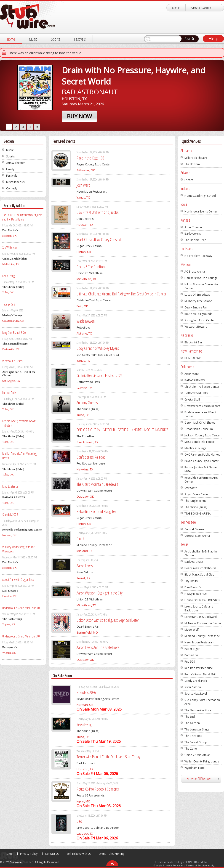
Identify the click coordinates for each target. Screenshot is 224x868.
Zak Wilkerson (10, 248)
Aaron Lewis (85, 566)
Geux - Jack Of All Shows (200, 423)
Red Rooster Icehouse (199, 668)
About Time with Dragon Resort (19, 580)
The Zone (191, 749)
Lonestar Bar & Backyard (201, 617)
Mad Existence (10, 486)
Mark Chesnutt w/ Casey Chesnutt (99, 239)
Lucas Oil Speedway (197, 295)
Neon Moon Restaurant (199, 642)
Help (213, 38)
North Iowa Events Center (201, 211)
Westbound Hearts (12, 361)
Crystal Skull (192, 399)
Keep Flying (8, 276)
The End (190, 717)
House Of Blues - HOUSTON (203, 600)
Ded (79, 821)
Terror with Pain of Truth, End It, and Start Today (108, 757)
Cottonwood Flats (196, 393)
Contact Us (52, 854)
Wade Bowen (86, 321)
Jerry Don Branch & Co (14, 333)
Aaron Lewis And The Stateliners (98, 647)
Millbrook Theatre (196, 158)
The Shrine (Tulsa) (196, 507)
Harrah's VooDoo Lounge (201, 278)
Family (10, 169)
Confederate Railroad (91, 457)
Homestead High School (200, 196)
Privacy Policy (29, 854)
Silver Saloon (193, 687)
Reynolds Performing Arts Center (201, 480)
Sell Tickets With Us (79, 854)
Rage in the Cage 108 (90, 158)
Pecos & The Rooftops (91, 267)
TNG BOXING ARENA (198, 514)
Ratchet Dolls (9, 393)
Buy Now (79, 116)
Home (11, 39)
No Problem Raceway (198, 256)
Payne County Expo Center (201, 461)
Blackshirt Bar (193, 342)
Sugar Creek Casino (197, 494)
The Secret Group (196, 742)
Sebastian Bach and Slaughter (96, 511)
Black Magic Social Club (199, 575)
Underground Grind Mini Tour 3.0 (21, 608)
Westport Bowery (196, 327)
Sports (56, 39)
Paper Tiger (192, 649)
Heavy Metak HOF (196, 594)
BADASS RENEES (195, 380)
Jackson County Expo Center (203, 435)
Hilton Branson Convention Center (202, 286)
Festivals (80, 39)
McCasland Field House (200, 442)
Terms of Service (196, 865)
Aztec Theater (193, 227)
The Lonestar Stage (197, 729)
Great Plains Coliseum (199, 429)
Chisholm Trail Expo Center (202, 387)
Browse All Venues (205, 779)
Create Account (201, 8)
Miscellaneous (15, 182)
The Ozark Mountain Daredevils (97, 484)
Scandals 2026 (10, 515)
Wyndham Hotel (195, 768)
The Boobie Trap (195, 240)
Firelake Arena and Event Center (200, 414)
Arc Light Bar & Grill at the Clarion (201, 553)
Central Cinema (194, 529)
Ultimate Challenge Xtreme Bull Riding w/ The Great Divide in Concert (122, 294)
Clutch (81, 539)
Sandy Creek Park (196, 681)
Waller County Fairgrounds (202, 761)
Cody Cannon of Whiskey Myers (98, 348)
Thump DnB (9, 304)
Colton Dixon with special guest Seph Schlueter (108, 620)
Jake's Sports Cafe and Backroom (199, 608)
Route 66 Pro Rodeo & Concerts (98, 789)
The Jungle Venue (195, 501)
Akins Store (192, 374)
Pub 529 (190, 662)
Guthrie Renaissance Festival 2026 (99, 375)
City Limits (191, 581)
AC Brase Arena (195, 272)
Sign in (176, 8)
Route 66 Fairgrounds (198, 314)
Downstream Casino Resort (202, 406)
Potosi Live (191, 655)
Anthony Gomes (87, 403)
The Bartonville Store (198, 710)
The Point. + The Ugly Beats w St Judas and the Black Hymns (22, 217)
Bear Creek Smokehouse (200, 568)
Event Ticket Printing (112, 854)
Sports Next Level (196, 694)
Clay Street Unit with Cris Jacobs (98, 212)
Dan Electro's (193, 587)
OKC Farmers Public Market (202, 455)
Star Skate (191, 488)
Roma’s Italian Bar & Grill (200, 674)
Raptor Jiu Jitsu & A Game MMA (201, 469)
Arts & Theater (16, 163)
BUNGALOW (192, 358)
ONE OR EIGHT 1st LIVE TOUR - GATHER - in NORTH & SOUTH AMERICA (122, 430)
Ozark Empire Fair (196, 307)
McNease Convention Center (203, 623)
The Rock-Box (193, 736)
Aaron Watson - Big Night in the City (100, 593)
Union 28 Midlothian (197, 755)
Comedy (12, 188)
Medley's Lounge (195, 448)
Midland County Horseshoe (202, 636)
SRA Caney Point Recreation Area (202, 702)
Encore (189, 180)
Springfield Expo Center (200, 320)
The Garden (192, 723)
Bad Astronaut (194, 562)
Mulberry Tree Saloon (198, 301)
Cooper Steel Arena (197, 536)
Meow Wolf (192, 630)
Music (33, 39)
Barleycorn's (193, 234)
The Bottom (192, 164)
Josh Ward (83, 185)
